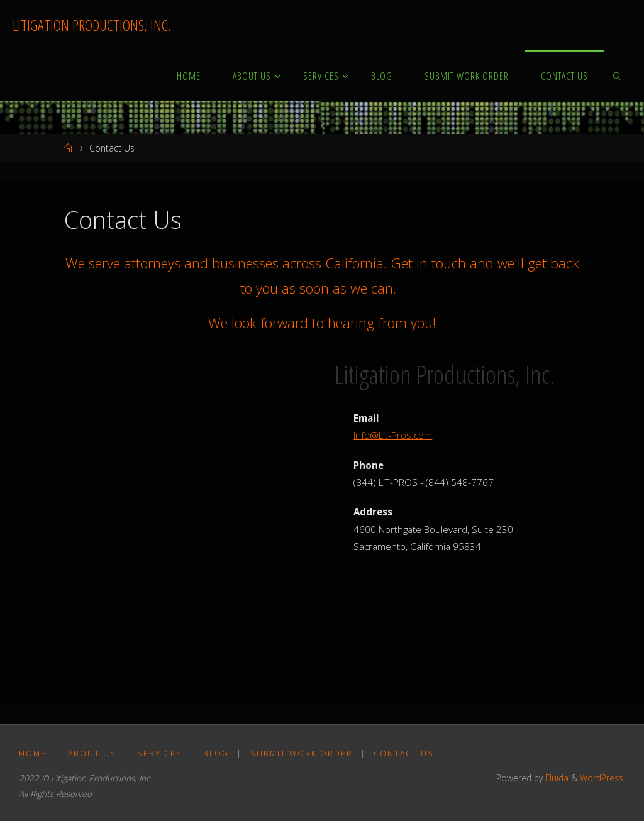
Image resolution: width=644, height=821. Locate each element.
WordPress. (602, 778)
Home (33, 753)
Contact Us (404, 753)
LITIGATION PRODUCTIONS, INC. (92, 25)
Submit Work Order (302, 753)
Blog (216, 753)
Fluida (556, 778)
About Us (92, 753)
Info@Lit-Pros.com (393, 435)
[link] (618, 75)
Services (160, 753)
